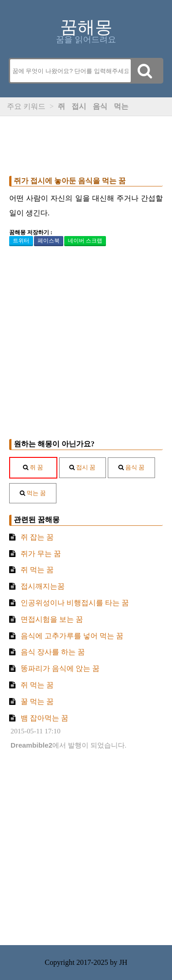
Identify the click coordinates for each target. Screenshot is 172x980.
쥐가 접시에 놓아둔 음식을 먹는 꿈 (70, 181)
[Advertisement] (86, 144)
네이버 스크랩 (85, 241)
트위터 (21, 241)
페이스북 (49, 241)
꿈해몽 (86, 27)
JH (123, 962)
